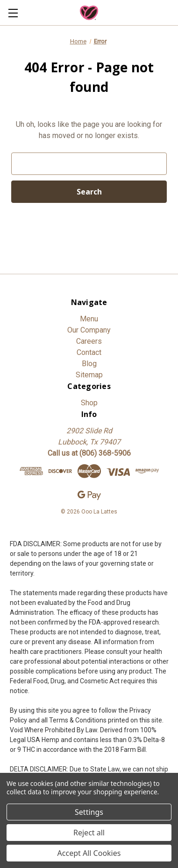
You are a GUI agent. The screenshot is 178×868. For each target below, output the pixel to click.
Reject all (89, 833)
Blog (89, 364)
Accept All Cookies (89, 853)
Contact (89, 352)
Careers (89, 341)
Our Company (89, 330)
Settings (89, 812)
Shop (89, 403)
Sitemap (89, 375)
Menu (89, 319)
